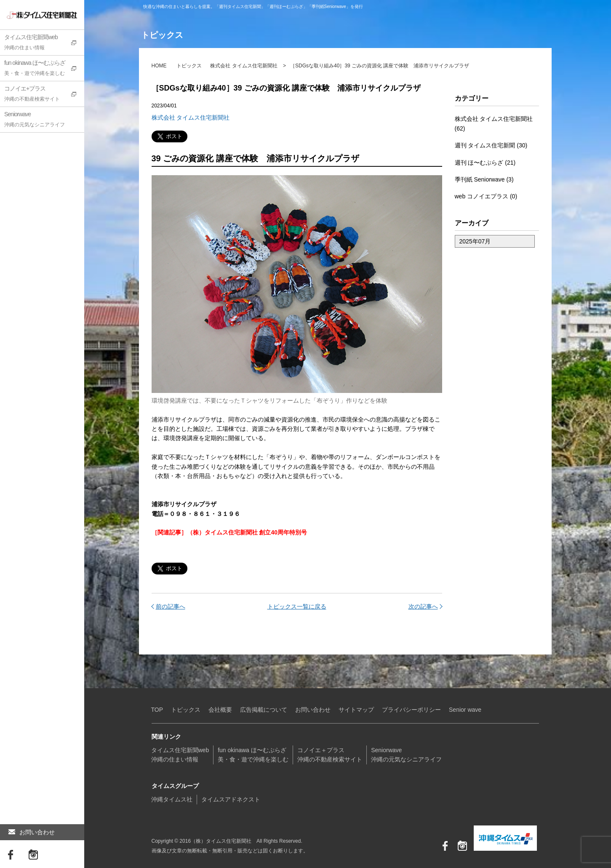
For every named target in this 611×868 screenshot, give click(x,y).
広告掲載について (264, 710)
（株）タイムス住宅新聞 (32, 15)
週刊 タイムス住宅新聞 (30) (491, 145)
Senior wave (465, 710)
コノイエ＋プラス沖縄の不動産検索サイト (330, 755)
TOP (157, 710)
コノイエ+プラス (44, 95)
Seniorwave (44, 120)
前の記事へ (171, 606)
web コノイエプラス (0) (486, 196)
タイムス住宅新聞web (44, 43)
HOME (159, 66)
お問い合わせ (32, 832)
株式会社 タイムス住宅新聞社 (244, 66)
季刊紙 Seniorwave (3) (484, 179)
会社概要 (220, 710)
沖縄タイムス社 (172, 799)
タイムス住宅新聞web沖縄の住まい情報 (180, 755)
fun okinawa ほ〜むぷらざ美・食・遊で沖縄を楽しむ (253, 755)
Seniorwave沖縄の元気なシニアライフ (406, 755)
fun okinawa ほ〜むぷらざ (44, 69)
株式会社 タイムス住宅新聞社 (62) (494, 123)
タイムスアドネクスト (231, 799)
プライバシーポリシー (411, 710)
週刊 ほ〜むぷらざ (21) (485, 163)
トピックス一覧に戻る (297, 606)
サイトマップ (356, 710)
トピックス (189, 66)
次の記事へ (423, 606)
